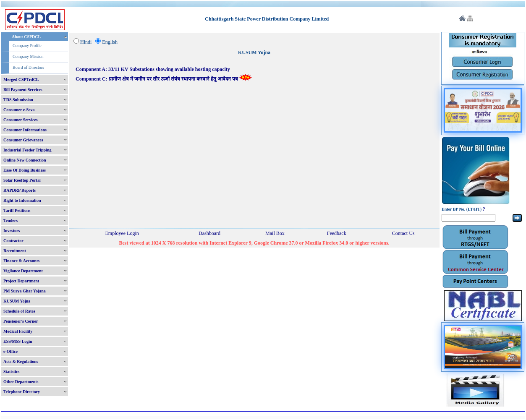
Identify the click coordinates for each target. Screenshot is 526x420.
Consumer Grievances (23, 140)
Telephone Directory (22, 392)
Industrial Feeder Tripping (27, 150)
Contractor (13, 241)
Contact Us (403, 233)
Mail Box (275, 233)
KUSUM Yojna (17, 301)
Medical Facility (18, 331)
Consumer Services (21, 120)
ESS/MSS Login (18, 341)
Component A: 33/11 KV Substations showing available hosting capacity (153, 69)
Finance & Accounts (21, 261)
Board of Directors (28, 67)
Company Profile (27, 46)
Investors (12, 231)
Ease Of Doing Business (25, 170)
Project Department (21, 281)
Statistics (11, 372)
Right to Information (22, 200)
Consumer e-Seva (19, 110)
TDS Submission (18, 100)
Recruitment (15, 251)
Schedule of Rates (19, 311)
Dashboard (209, 233)
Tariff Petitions (17, 210)
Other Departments (21, 382)
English (110, 42)
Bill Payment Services (23, 90)
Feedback (337, 233)
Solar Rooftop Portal (22, 180)
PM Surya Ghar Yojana (25, 291)
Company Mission (28, 56)
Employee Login (122, 233)
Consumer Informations (25, 130)
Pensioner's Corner (21, 321)
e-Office (10, 351)
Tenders (10, 220)
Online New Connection (25, 160)
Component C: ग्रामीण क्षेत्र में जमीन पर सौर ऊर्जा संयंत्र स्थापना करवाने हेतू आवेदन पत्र (164, 79)
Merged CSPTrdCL (21, 80)
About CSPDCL (26, 37)
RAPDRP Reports (20, 190)
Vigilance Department (23, 271)
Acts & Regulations (21, 361)
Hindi (86, 42)
